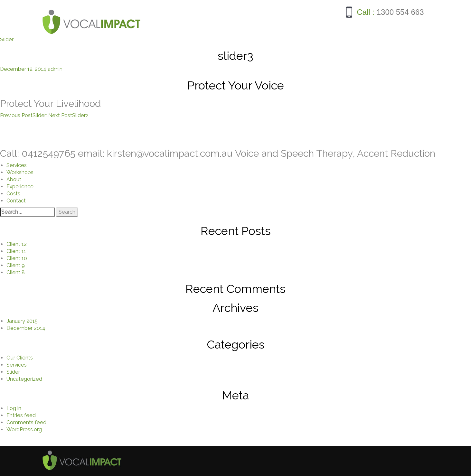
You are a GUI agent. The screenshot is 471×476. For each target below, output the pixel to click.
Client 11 (16, 251)
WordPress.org (24, 429)
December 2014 (26, 328)
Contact (16, 201)
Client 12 (17, 244)
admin (55, 69)
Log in (14, 408)
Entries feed (21, 415)
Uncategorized (24, 379)
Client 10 (17, 258)
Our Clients (20, 358)
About (14, 179)
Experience (20, 187)
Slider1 (24, 115)
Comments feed (26, 422)
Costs (13, 194)
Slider (7, 39)
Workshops (20, 172)
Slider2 (68, 115)
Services (17, 165)
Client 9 (16, 265)
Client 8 (16, 272)
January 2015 (22, 321)
